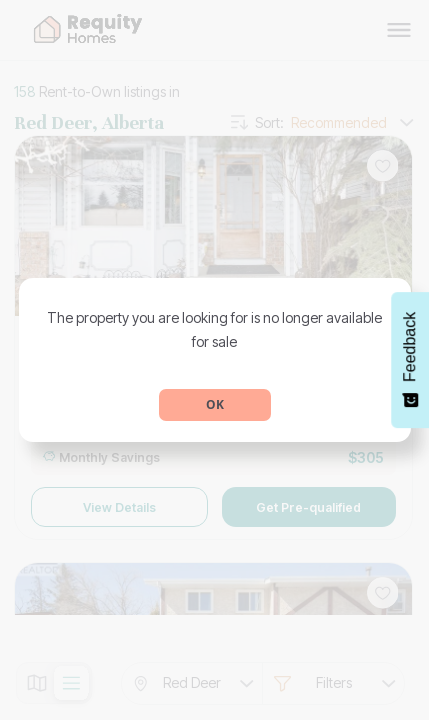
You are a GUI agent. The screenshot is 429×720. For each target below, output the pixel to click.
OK (215, 404)
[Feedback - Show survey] (410, 360)
